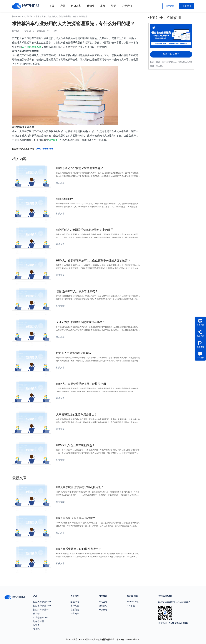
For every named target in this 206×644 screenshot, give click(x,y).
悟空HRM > (18, 16)
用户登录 (170, 6)
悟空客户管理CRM (42, 606)
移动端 (91, 6)
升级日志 (103, 610)
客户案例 (75, 606)
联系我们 (75, 610)
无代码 (36, 629)
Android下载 (133, 602)
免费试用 (187, 6)
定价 (103, 6)
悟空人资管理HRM (42, 602)
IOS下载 (131, 606)
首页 (52, 6)
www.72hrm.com (44, 149)
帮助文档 (103, 602)
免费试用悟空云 (171, 54)
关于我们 (127, 6)
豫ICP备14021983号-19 (128, 639)
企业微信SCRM (41, 617)
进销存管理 (38, 621)
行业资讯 (75, 613)
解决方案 (76, 6)
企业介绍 (75, 602)
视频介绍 (103, 606)
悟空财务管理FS (41, 610)
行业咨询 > (30, 16)
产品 (63, 6)
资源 (114, 6)
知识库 (36, 625)
